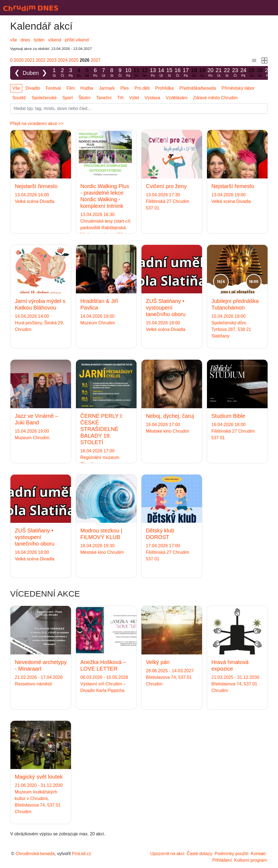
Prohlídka (164, 88)
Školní (84, 98)
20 (211, 73)
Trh (120, 98)
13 (153, 73)
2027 (96, 60)
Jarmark (107, 88)
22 (227, 73)
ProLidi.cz (81, 854)
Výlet (134, 98)
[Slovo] (139, 109)
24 (243, 73)
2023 (52, 60)
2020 (19, 60)
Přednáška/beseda (198, 88)
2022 (41, 60)
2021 (30, 60)
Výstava (152, 98)
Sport (67, 98)
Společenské (44, 98)
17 (186, 73)
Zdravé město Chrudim (215, 98)
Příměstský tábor (238, 88)
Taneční (104, 98)
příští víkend (77, 40)
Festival (53, 88)
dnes (25, 40)
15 (169, 73)
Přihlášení (222, 860)
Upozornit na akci (167, 854)
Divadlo (33, 88)
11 (137, 73)
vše (14, 40)
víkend (55, 40)
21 (219, 73)
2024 (63, 60)
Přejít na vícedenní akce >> (37, 124)
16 (178, 73)
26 (260, 73)
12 (145, 73)
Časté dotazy (199, 854)
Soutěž (19, 98)
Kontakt (258, 854)
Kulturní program (250, 860)
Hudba (87, 88)
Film (70, 88)
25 (252, 73)
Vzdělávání (177, 98)
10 (128, 73)
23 (235, 73)
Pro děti (142, 88)
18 (194, 73)
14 (161, 73)
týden (39, 40)
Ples (125, 88)
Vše (16, 88)
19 (202, 73)
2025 (74, 60)
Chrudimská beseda (35, 854)
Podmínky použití (232, 854)
